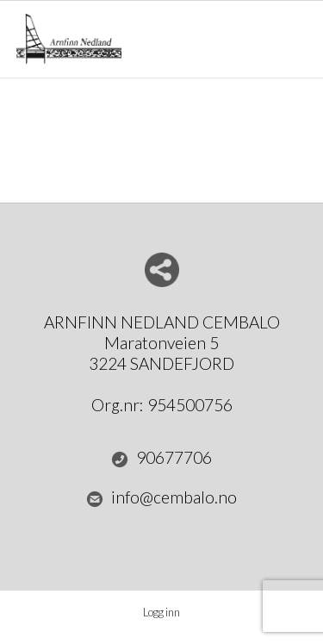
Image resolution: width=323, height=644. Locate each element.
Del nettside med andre (162, 270)
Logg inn (161, 612)
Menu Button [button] (292, 31)
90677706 (162, 458)
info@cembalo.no (162, 497)
